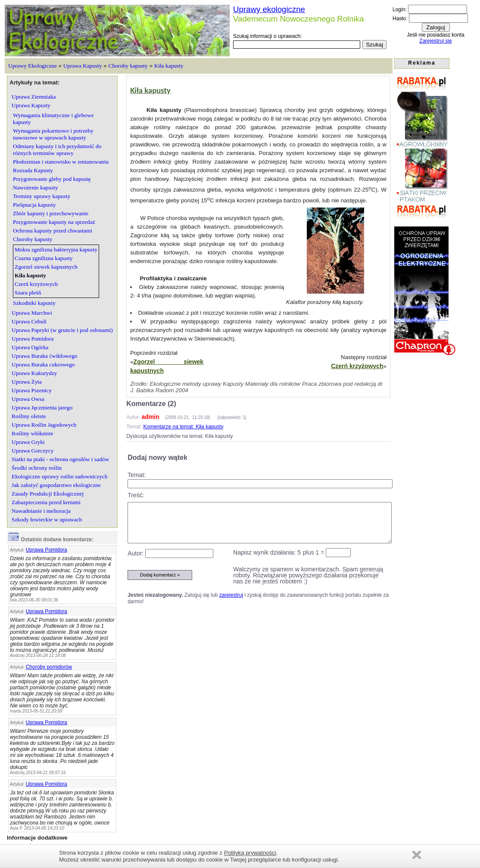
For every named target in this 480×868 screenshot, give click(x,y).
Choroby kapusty (128, 66)
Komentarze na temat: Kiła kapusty (184, 427)
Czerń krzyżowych (357, 366)
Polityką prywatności (250, 853)
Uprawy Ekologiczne (33, 66)
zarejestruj (231, 595)
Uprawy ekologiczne (269, 9)
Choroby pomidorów (49, 667)
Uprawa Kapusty (83, 66)
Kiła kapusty (169, 66)
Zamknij (417, 855)
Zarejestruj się (435, 41)
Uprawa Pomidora (47, 550)
